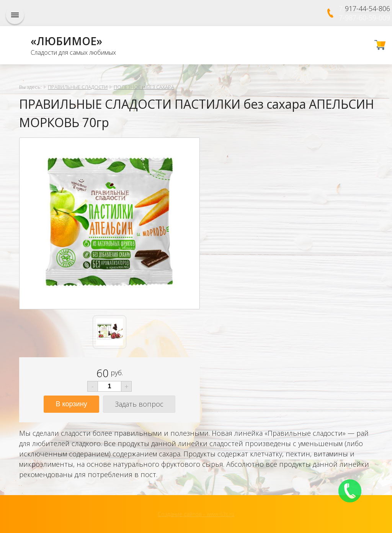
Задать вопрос (139, 404)
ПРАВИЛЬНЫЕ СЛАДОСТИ (78, 87)
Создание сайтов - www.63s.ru (196, 514)
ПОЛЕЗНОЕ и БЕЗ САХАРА (144, 87)
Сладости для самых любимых (73, 52)
